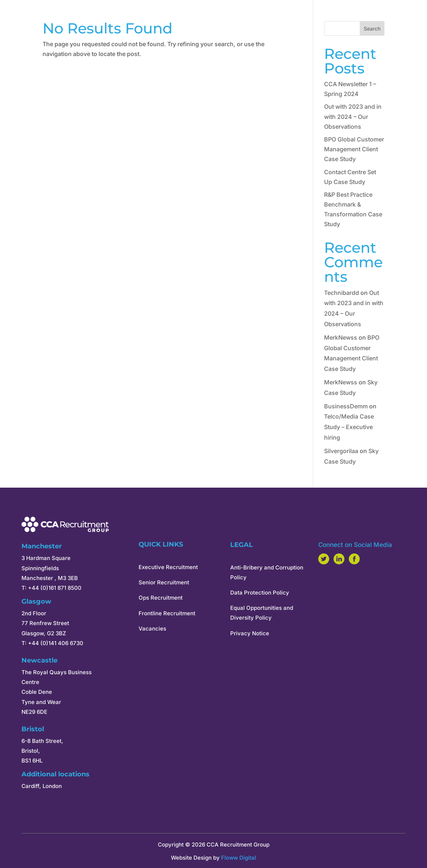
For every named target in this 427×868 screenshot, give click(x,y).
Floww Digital (239, 858)
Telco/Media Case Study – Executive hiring (349, 427)
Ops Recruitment (161, 598)
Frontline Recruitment (167, 613)
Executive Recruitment (168, 567)
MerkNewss (341, 337)
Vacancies (152, 629)
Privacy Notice (250, 633)
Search (372, 29)
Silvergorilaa (341, 451)
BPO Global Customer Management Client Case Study (354, 149)
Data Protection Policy (260, 593)
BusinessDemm (346, 406)
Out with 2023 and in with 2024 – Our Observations (353, 116)
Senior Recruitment (164, 582)
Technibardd (342, 293)
